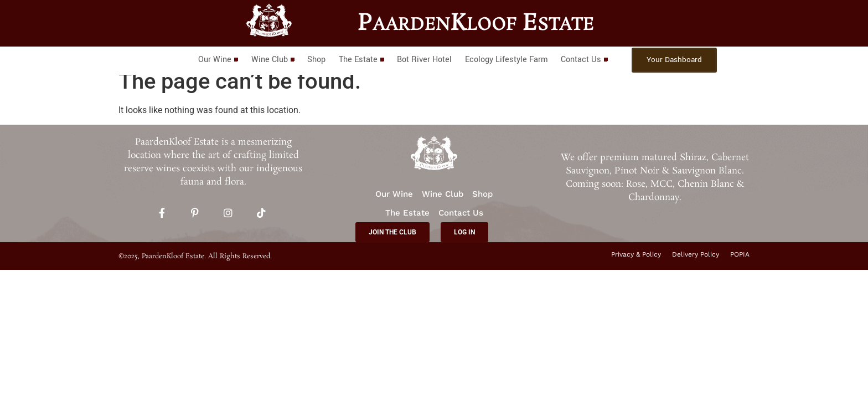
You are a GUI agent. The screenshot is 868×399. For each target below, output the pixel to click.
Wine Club (273, 60)
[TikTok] (261, 214)
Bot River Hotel (424, 60)
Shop (317, 60)
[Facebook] (162, 214)
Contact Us (583, 60)
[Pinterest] (195, 214)
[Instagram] (228, 214)
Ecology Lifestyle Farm (506, 60)
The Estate (361, 60)
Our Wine (219, 60)
